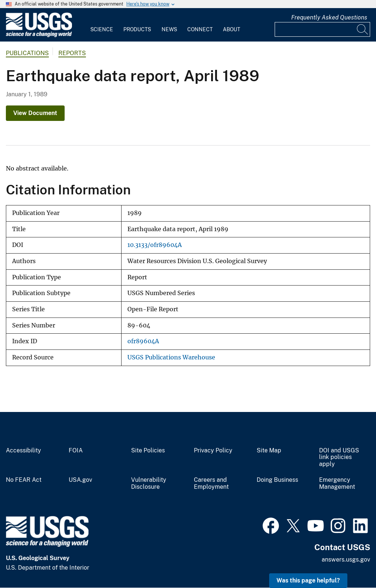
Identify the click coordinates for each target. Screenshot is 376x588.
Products (137, 29)
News (169, 29)
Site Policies (148, 451)
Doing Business (277, 480)
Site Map (269, 451)
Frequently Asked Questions (329, 17)
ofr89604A (143, 341)
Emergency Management (337, 483)
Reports (72, 53)
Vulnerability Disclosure (149, 483)
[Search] (363, 29)
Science (102, 29)
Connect (200, 29)
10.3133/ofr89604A (155, 245)
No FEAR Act (24, 480)
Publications (27, 53)
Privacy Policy (213, 451)
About (232, 29)
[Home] (39, 35)
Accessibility (23, 451)
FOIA (76, 451)
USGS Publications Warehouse (171, 357)
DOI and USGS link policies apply (339, 458)
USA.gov (80, 480)
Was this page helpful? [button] (308, 580)
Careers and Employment (211, 483)
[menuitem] (102, 25)
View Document (35, 113)
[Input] (322, 29)
